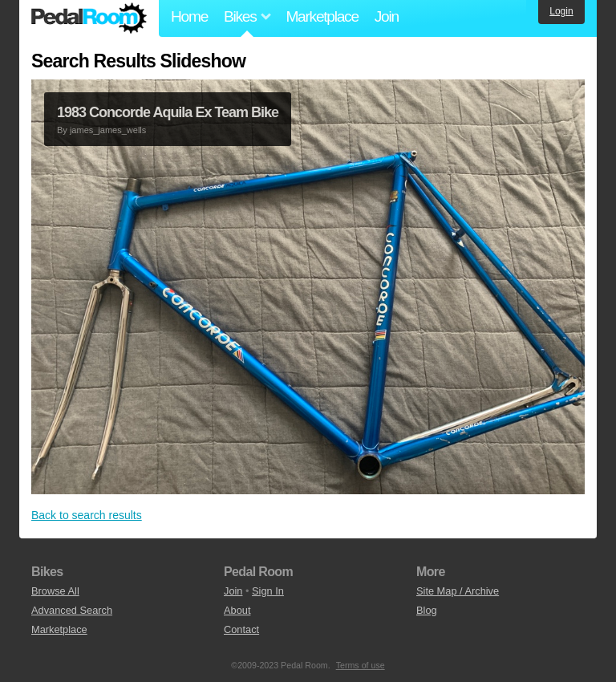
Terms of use (361, 665)
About (237, 610)
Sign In (268, 591)
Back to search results (87, 515)
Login (561, 11)
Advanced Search (72, 610)
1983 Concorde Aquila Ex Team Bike (168, 112)
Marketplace (322, 16)
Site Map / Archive (458, 591)
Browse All (55, 591)
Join (387, 16)
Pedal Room (89, 18)
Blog (427, 610)
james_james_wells (108, 130)
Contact (241, 629)
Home (189, 16)
